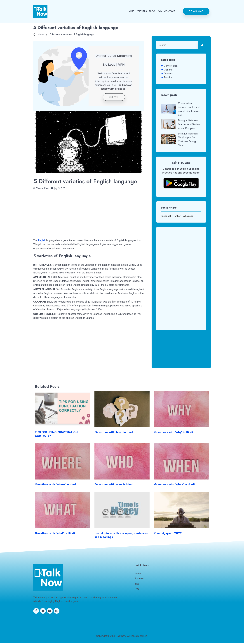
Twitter (177, 216)
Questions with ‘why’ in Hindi (174, 433)
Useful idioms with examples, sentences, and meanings (122, 536)
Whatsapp (188, 216)
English (42, 241)
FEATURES (142, 11)
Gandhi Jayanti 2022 (168, 534)
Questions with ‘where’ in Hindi (56, 485)
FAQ (160, 11)
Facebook (166, 216)
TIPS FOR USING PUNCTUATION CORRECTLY (56, 435)
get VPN (114, 98)
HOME (131, 11)
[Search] (202, 45)
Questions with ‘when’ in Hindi (174, 485)
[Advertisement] (89, 213)
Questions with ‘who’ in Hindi (114, 485)
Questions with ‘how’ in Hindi (114, 433)
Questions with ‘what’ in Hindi (55, 534)
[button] (196, 11)
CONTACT (170, 11)
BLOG (152, 11)
